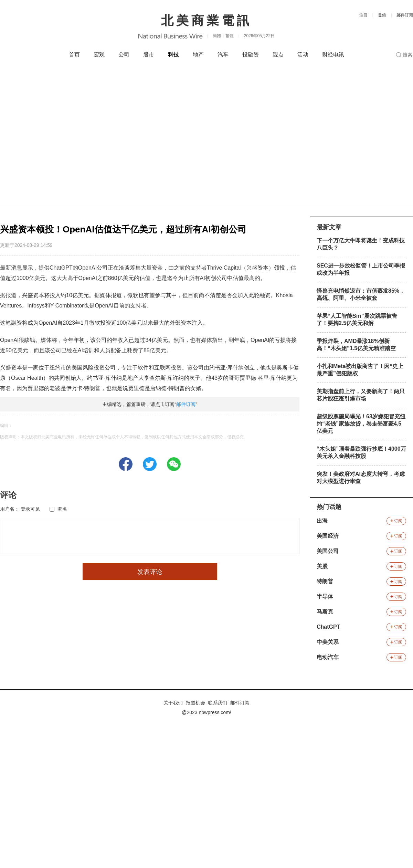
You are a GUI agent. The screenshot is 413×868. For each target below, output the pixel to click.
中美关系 (328, 642)
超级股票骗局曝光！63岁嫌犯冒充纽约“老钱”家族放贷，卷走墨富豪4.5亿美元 (361, 424)
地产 (198, 55)
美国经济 (328, 536)
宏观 (99, 55)
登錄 (382, 15)
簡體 (217, 36)
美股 (322, 566)
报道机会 (195, 703)
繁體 (230, 36)
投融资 (251, 55)
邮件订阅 (186, 404)
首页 (74, 55)
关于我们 (173, 703)
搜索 (407, 55)
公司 (124, 55)
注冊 (363, 15)
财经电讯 (333, 55)
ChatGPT (328, 627)
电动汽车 (328, 657)
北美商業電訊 (206, 20)
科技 (173, 55)
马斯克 (325, 612)
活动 (303, 55)
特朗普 (325, 581)
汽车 (223, 55)
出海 (322, 521)
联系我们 (218, 703)
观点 (278, 55)
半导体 (325, 597)
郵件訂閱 (405, 15)
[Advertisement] (68, 135)
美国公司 (328, 551)
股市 (149, 55)
